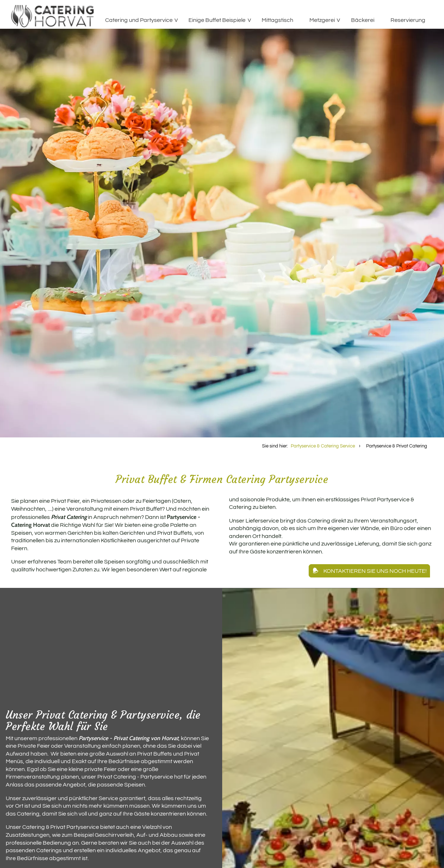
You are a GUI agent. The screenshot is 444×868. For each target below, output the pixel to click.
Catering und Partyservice (139, 20)
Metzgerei (322, 20)
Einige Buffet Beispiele (217, 20)
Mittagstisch (277, 20)
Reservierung (408, 20)
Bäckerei (363, 20)
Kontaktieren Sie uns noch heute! (375, 571)
